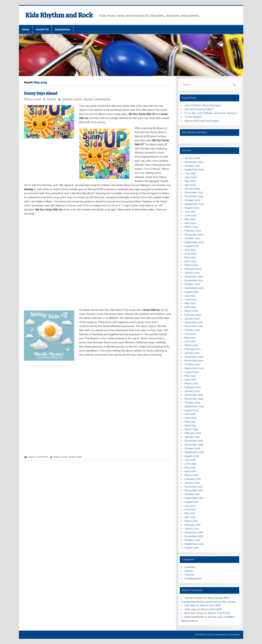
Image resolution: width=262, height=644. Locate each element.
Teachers (88, 99)
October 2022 (192, 284)
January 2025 (192, 189)
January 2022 (192, 319)
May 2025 (190, 181)
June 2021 (190, 334)
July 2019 (190, 414)
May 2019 (190, 422)
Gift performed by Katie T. (199, 109)
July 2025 (190, 173)
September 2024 (194, 204)
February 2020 (193, 387)
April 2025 (190, 185)
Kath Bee (190, 605)
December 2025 (194, 162)
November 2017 (194, 490)
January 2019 (192, 437)
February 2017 (193, 525)
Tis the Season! (193, 117)
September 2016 (194, 544)
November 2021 (194, 326)
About (26, 29)
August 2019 (192, 410)
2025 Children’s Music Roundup (203, 105)
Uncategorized (103, 99)
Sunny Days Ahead (41, 93)
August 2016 (192, 548)
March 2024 (191, 227)
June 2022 (190, 300)
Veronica (51, 99)
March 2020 (191, 383)
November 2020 (194, 361)
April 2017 (190, 517)
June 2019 (190, 418)
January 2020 (192, 391)
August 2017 (192, 502)
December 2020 (194, 357)
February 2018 (193, 479)
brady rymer (60, 457)
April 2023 (190, 261)
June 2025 (190, 177)
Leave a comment (38, 457)
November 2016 (194, 536)
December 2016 (194, 532)
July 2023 (190, 250)
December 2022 (194, 277)
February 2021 (193, 349)
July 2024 (190, 212)
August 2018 (192, 456)
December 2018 (194, 441)
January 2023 (192, 273)
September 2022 (194, 288)
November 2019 (194, 399)
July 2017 (190, 506)
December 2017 (194, 487)
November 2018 (194, 445)
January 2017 (192, 529)
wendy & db (75, 457)
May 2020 (190, 376)
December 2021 (194, 322)
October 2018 (192, 448)
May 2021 (190, 338)
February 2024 (193, 231)
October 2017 (192, 494)
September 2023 (194, 242)
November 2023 (194, 235)
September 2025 (194, 170)
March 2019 (191, 429)
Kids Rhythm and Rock (59, 15)
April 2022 (190, 307)
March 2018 (191, 475)
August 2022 (192, 292)
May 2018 (190, 468)
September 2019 (194, 406)
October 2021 (192, 330)
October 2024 (192, 200)
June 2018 (190, 464)
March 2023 (191, 265)
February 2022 (193, 315)
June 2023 (190, 254)
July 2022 (190, 296)
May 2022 (190, 303)
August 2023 (192, 246)
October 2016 (192, 540)
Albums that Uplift (210, 605)
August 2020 (192, 372)
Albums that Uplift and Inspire (202, 121)
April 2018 (190, 471)
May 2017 (190, 513)
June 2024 (190, 215)
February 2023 (193, 269)
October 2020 (192, 364)
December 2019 (194, 395)
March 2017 (191, 521)
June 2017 (190, 509)
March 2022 (191, 311)
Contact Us (42, 29)
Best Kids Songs (194, 613)
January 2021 (192, 353)
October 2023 (192, 238)
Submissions (63, 29)
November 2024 (194, 196)
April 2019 (190, 426)
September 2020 (194, 368)
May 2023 (190, 257)
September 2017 (194, 498)
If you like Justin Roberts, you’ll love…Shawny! (211, 113)
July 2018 (190, 460)
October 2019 (192, 403)
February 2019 (193, 433)
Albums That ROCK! (219, 613)
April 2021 (190, 341)
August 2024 (192, 208)
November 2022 (194, 280)
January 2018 (192, 483)
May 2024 (190, 219)
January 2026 (192, 158)
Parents (78, 99)
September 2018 (194, 452)
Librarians (67, 99)
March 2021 (191, 345)
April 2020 (190, 380)
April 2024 (190, 223)
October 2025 (192, 166)
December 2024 (194, 192)
